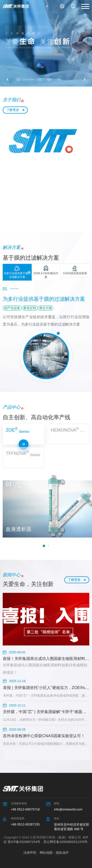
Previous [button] (8, 80)
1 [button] (44, 546)
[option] (46, 43)
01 (19, 80)
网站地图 (46, 853)
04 (59, 80)
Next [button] (84, 80)
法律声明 (30, 853)
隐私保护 (62, 853)
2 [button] (48, 546)
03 (49, 80)
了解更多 (13, 110)
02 (40, 80)
